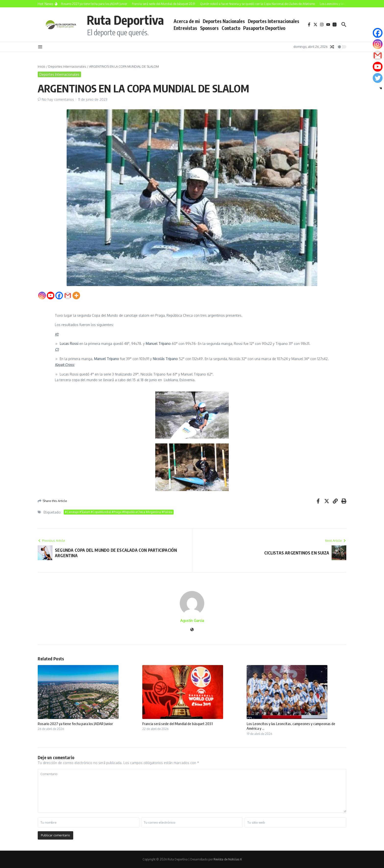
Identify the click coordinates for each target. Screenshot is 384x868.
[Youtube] (51, 296)
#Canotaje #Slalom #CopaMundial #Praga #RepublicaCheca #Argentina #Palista (119, 512)
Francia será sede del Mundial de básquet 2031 (178, 724)
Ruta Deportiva (125, 20)
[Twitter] (378, 78)
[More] (76, 296)
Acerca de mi (187, 21)
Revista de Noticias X (228, 859)
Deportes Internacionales (274, 21)
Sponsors (209, 28)
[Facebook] (59, 296)
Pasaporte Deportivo (264, 28)
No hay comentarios (58, 99)
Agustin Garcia (192, 621)
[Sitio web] (192, 630)
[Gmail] (68, 296)
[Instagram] (42, 296)
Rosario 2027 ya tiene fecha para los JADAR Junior (75, 724)
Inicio (42, 66)
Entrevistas (185, 28)
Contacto (231, 28)
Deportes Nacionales (224, 21)
